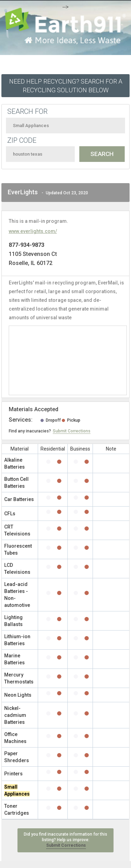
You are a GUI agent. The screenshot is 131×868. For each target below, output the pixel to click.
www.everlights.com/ (33, 231)
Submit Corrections (72, 431)
